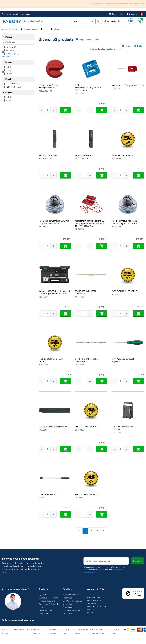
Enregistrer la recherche (87, 39)
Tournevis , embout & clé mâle (35, 29)
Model (8, 79)
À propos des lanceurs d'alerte (99, 631)
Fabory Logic (68, 598)
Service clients (45, 613)
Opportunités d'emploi (97, 606)
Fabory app (68, 613)
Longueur (10, 62)
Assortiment (68, 607)
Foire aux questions (47, 601)
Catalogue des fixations (48, 598)
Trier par (102, 49)
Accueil (5, 29)
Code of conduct (66, 631)
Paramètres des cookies (82, 631)
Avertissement (20, 629)
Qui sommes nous (95, 597)
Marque (9, 37)
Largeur (9, 93)
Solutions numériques (72, 610)
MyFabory (43, 595)
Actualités (91, 610)
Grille (138, 46)
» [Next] (103, 530)
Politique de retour (47, 610)
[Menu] (142, 590)
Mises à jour (116, 631)
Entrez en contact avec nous (16, 14)
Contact (90, 613)
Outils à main (17, 29)
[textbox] (47, 21)
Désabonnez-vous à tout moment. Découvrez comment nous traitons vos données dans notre (105, 570)
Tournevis (48, 29)
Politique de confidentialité (35, 631)
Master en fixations (71, 595)
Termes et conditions (52, 631)
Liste (126, 46)
